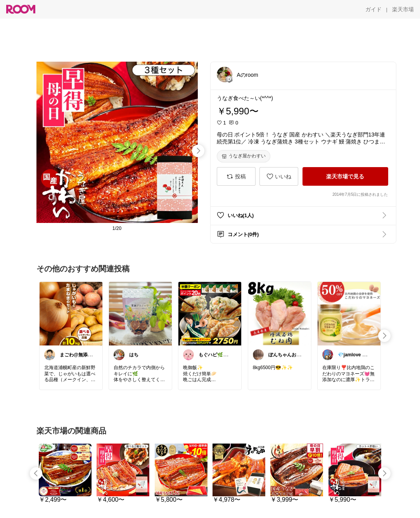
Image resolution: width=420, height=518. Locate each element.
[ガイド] (373, 9)
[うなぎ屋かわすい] (244, 156)
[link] (71, 313)
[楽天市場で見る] (345, 176)
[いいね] (279, 176)
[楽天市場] (403, 9)
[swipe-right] (198, 151)
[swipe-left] (36, 473)
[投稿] (236, 176)
